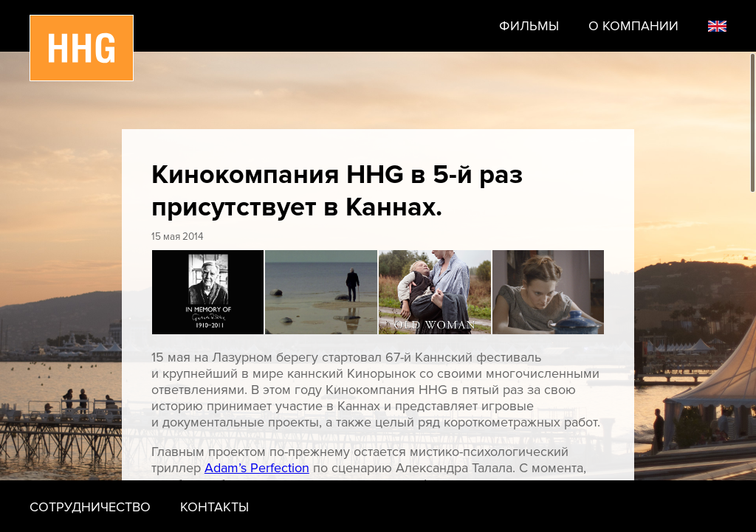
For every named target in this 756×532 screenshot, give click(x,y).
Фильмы (529, 26)
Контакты (214, 507)
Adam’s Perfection (257, 468)
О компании (633, 26)
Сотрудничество (90, 507)
